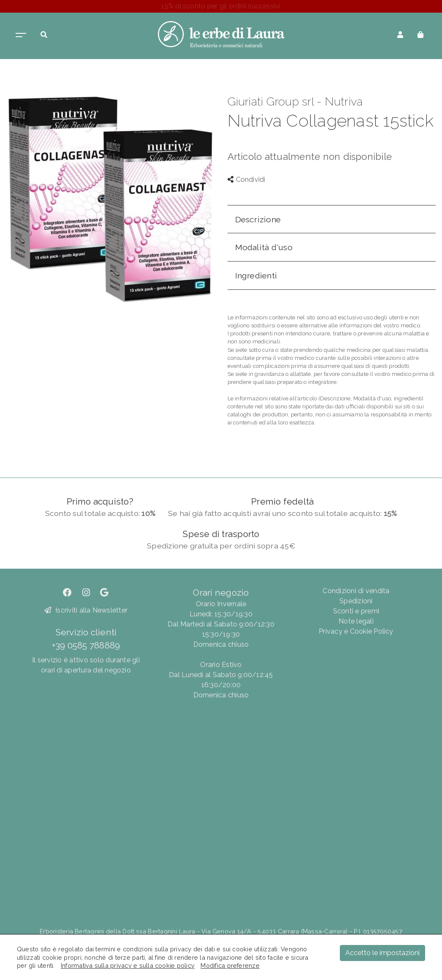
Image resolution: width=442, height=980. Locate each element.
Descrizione (258, 219)
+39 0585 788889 (86, 645)
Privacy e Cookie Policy (356, 631)
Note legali (356, 621)
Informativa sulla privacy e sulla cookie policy (128, 965)
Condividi (247, 180)
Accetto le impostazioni (382, 953)
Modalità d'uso (264, 247)
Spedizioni (356, 601)
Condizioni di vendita (356, 591)
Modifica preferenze (230, 965)
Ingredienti (256, 275)
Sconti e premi (356, 611)
